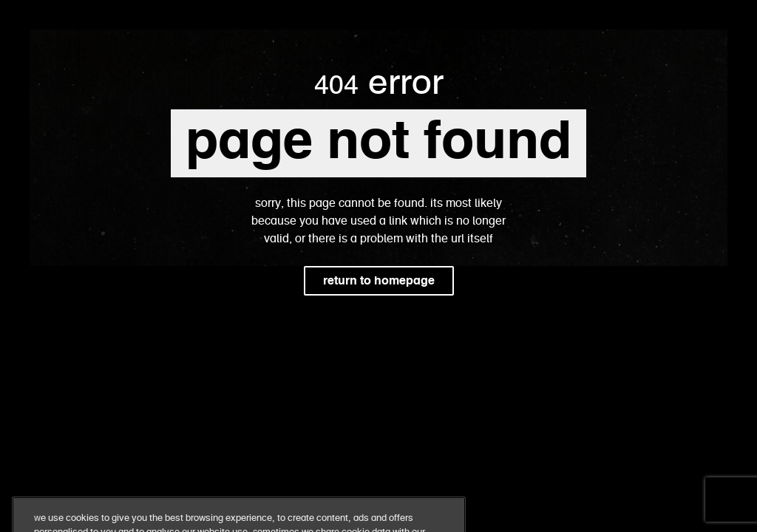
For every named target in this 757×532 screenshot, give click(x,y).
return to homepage (379, 280)
